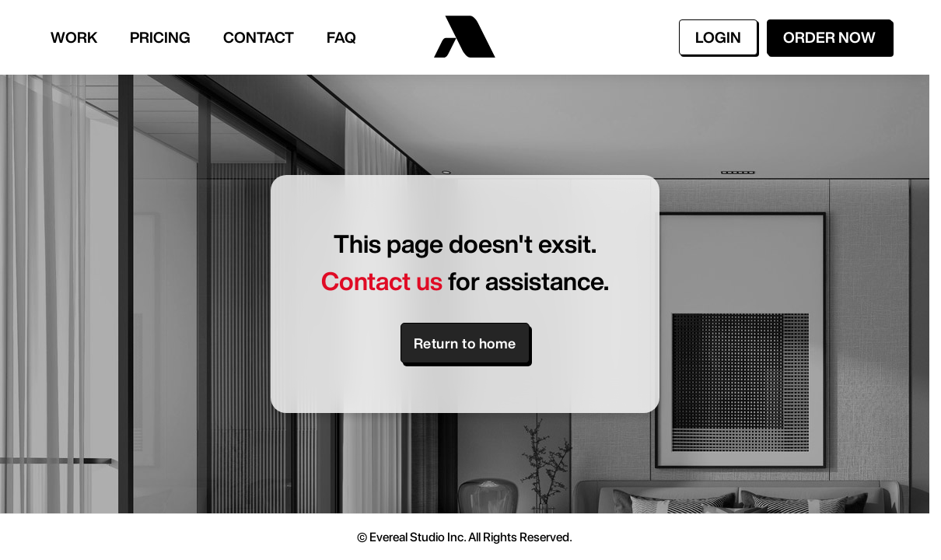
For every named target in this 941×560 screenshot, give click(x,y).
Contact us (382, 281)
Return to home (465, 343)
